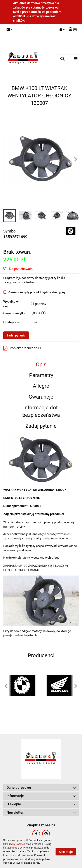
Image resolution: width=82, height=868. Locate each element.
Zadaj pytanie (16, 335)
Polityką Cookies (15, 844)
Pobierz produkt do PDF (24, 348)
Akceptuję (66, 852)
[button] (73, 30)
